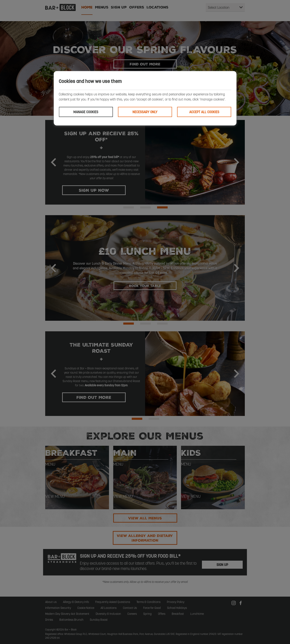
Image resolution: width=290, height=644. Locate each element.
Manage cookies (86, 112)
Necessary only (145, 112)
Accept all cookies (204, 112)
